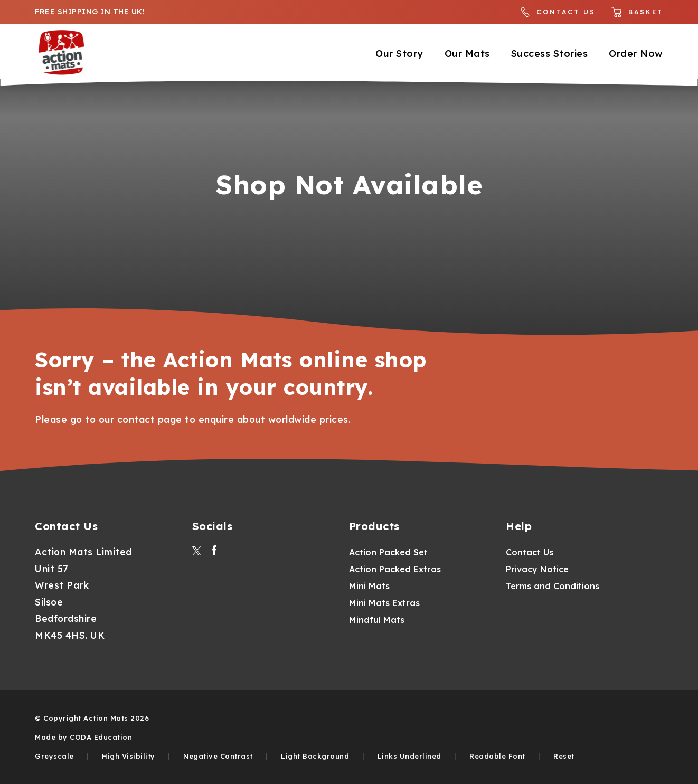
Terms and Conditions (553, 586)
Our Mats (467, 54)
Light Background (315, 756)
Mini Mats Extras (384, 603)
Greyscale (54, 756)
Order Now (636, 54)
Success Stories (550, 54)
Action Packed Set (388, 552)
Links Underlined (409, 756)
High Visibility (129, 756)
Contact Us (558, 12)
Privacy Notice (537, 569)
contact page (150, 419)
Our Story (399, 54)
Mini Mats (369, 586)
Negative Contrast (218, 756)
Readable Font (497, 756)
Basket (637, 12)
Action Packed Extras (395, 569)
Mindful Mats (377, 620)
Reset (564, 756)
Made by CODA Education (83, 737)
